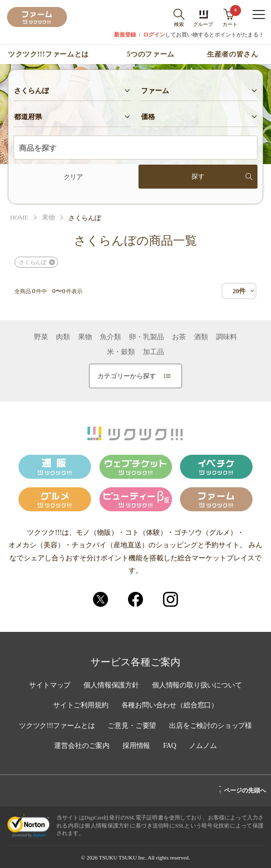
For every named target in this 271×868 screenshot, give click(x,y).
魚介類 (110, 337)
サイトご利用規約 (80, 706)
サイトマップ (49, 686)
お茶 (179, 337)
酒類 (201, 337)
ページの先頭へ (242, 789)
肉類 (63, 337)
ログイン (154, 35)
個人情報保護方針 (111, 686)
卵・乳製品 (146, 337)
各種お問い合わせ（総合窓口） (170, 706)
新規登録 (125, 35)
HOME (19, 218)
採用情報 (136, 746)
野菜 (41, 337)
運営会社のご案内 (81, 746)
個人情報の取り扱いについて (197, 686)
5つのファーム (151, 55)
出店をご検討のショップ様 (211, 726)
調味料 (226, 337)
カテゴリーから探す (134, 376)
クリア (73, 177)
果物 (49, 218)
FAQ (170, 746)
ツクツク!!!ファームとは (48, 55)
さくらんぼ (33, 262)
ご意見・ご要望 (132, 726)
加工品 (153, 352)
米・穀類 (121, 352)
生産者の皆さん (232, 55)
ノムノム (203, 746)
